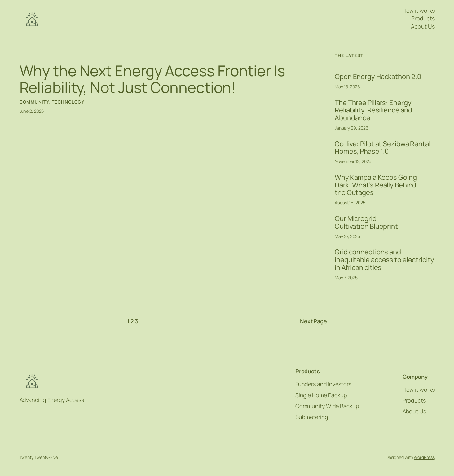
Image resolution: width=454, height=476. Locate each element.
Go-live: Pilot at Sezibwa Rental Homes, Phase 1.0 (383, 148)
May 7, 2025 (346, 278)
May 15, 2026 (347, 87)
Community (34, 102)
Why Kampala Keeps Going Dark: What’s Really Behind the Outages (376, 185)
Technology (68, 102)
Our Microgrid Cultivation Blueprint (366, 223)
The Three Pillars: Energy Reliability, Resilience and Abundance (373, 110)
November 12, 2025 (353, 161)
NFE (32, 19)
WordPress (424, 457)
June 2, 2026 (32, 111)
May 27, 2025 (347, 236)
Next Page (313, 321)
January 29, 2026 (351, 128)
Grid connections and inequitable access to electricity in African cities (384, 260)
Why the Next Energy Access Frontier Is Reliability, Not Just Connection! (152, 79)
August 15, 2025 (350, 203)
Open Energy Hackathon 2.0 (378, 77)
